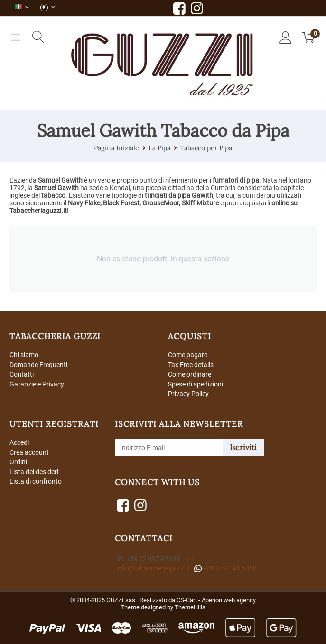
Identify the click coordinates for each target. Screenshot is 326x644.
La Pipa (159, 148)
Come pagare (188, 355)
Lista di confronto (36, 482)
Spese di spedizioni (196, 384)
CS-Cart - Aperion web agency (216, 601)
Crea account (29, 453)
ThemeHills (190, 608)
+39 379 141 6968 (225, 569)
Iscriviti (243, 448)
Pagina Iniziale (116, 148)
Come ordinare (190, 375)
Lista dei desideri (34, 472)
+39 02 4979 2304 (148, 559)
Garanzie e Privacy (37, 384)
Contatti (22, 375)
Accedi (19, 443)
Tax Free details (191, 365)
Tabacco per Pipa (206, 148)
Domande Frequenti (38, 365)
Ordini (18, 463)
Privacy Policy (188, 394)
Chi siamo (24, 355)
